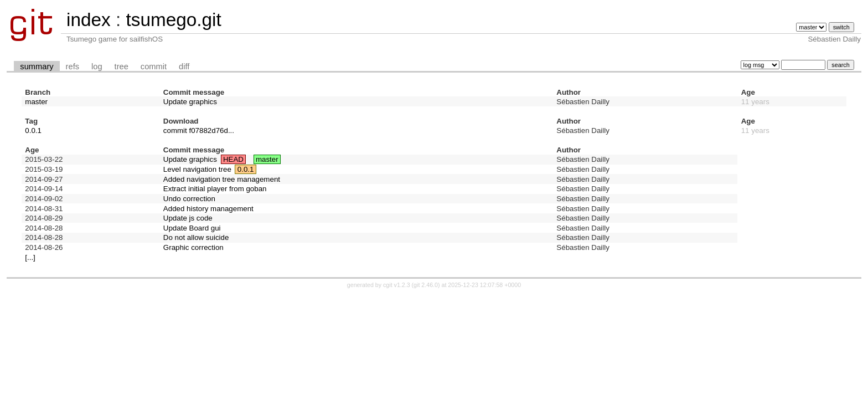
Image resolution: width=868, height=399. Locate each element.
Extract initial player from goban (215, 189)
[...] (30, 257)
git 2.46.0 (426, 285)
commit (154, 66)
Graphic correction (193, 247)
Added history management (208, 209)
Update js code (188, 218)
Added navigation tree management (222, 179)
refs (73, 66)
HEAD (233, 159)
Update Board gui (192, 228)
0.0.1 (33, 131)
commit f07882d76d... (199, 131)
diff (184, 66)
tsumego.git (173, 20)
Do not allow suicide (196, 237)
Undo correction (189, 199)
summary (37, 66)
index (89, 20)
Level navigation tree (197, 169)
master (36, 102)
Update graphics (190, 102)
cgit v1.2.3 (397, 285)
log (97, 66)
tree (122, 66)
